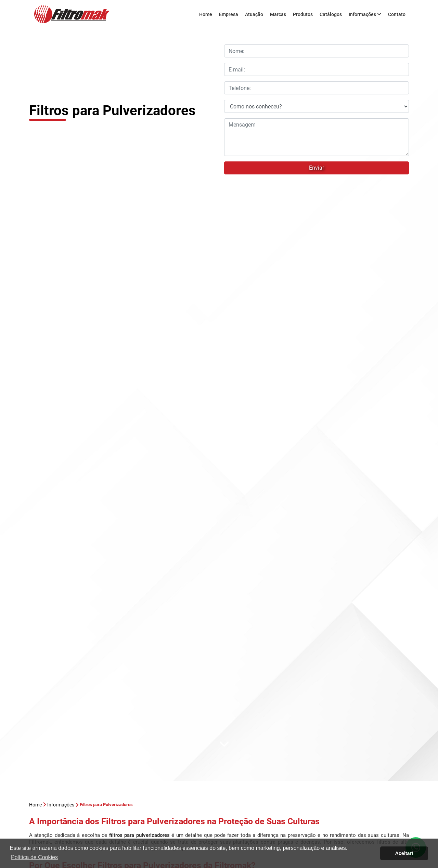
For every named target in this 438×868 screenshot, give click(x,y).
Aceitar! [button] (404, 853)
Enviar (317, 168)
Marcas (278, 14)
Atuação (254, 14)
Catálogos (331, 14)
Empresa (229, 14)
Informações (365, 14)
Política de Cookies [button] (34, 857)
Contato (397, 14)
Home (206, 14)
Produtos (303, 14)
